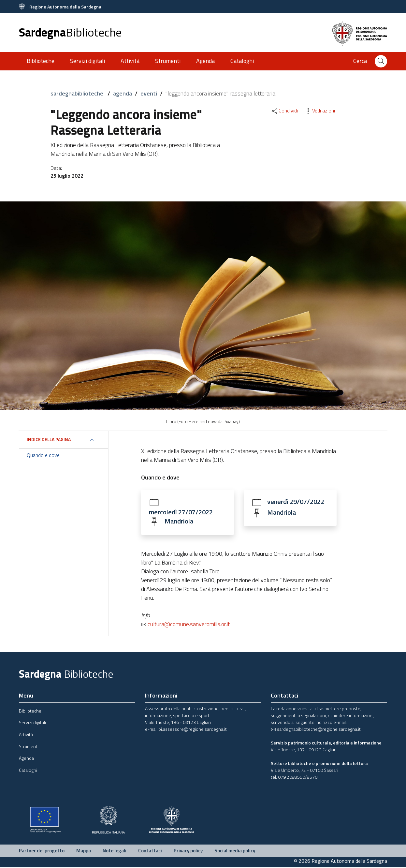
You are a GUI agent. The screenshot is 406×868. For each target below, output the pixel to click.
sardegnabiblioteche (78, 93)
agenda (123, 93)
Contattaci (150, 851)
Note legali (115, 851)
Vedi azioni (320, 110)
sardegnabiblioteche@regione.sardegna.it (316, 729)
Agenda (205, 61)
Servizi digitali (87, 61)
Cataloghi (242, 61)
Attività (130, 61)
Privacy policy (188, 851)
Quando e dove (43, 455)
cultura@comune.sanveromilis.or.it (185, 624)
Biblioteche (41, 61)
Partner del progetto (42, 851)
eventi (149, 93)
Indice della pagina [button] (49, 439)
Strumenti (168, 61)
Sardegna (70, 32)
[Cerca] (381, 61)
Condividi (284, 110)
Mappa (84, 851)
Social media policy (235, 851)
